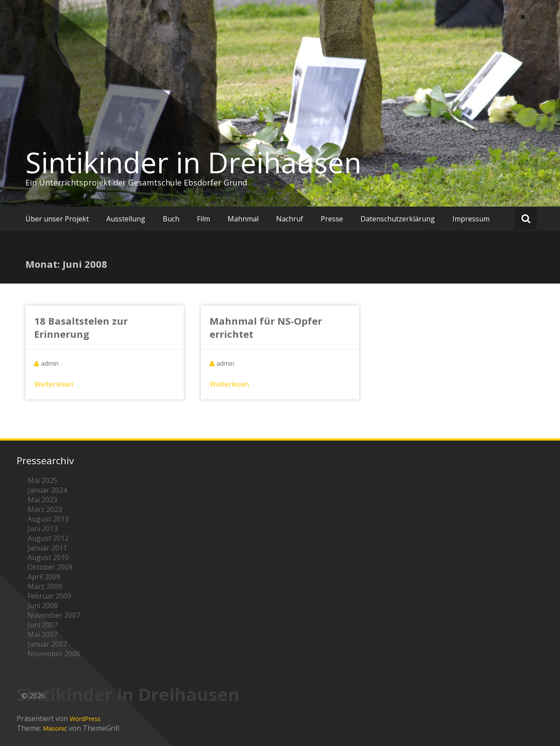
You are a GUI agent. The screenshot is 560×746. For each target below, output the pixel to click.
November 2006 (54, 654)
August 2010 (48, 557)
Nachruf (290, 219)
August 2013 (48, 519)
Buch (171, 219)
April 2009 (44, 577)
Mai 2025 (42, 480)
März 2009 (45, 586)
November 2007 (54, 615)
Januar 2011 (47, 548)
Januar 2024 (47, 490)
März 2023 (45, 509)
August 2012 (48, 538)
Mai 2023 (42, 500)
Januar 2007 (47, 644)
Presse (332, 219)
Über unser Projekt (57, 219)
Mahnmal (243, 219)
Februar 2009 (49, 596)
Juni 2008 (43, 606)
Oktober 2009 (50, 567)
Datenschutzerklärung (398, 219)
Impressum (471, 219)
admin (50, 363)
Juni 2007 (43, 625)
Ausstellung (126, 219)
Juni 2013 (43, 529)
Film (203, 219)
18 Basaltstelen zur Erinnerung (81, 327)
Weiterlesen (54, 384)
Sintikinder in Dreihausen (193, 162)
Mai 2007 (42, 634)
